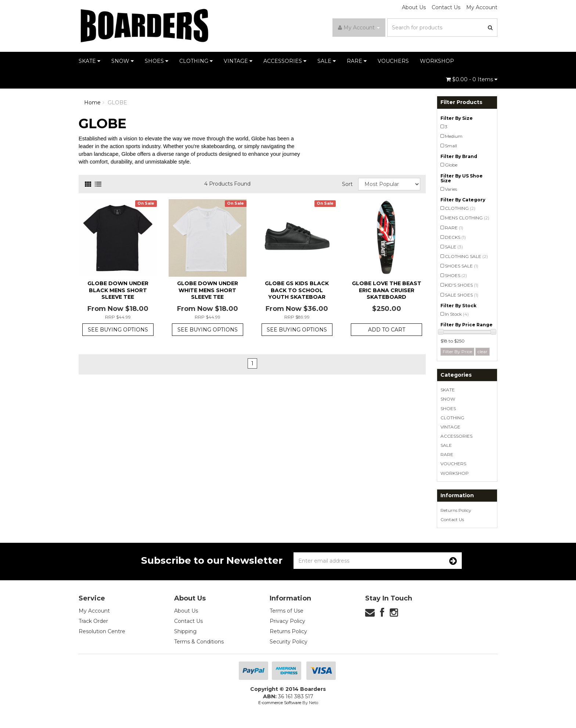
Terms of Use (287, 611)
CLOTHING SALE (466, 256)
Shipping (185, 631)
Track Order (93, 621)
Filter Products (461, 102)
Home (92, 103)
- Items (472, 79)
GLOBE (117, 103)
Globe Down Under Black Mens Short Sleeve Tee (118, 290)
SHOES (156, 61)
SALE (327, 61)
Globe (451, 165)
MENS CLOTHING (467, 218)
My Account (482, 7)
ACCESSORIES (285, 61)
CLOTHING (196, 61)
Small (451, 146)
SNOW (123, 61)
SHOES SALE (462, 266)
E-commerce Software (280, 703)
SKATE (89, 61)
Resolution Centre (102, 631)
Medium (454, 136)
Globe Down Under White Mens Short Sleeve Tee (208, 290)
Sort (347, 184)
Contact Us (446, 7)
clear (483, 352)
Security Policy (289, 642)
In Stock (457, 314)
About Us (414, 7)
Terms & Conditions (199, 642)
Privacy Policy (287, 621)
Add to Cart (387, 330)
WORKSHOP (437, 61)
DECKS (455, 237)
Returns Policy (456, 510)
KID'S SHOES (462, 285)
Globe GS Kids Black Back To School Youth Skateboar (297, 290)
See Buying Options (118, 330)
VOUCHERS (393, 61)
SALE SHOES (462, 295)
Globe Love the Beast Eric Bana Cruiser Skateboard (387, 290)
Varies (451, 189)
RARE (357, 61)
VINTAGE (238, 61)
